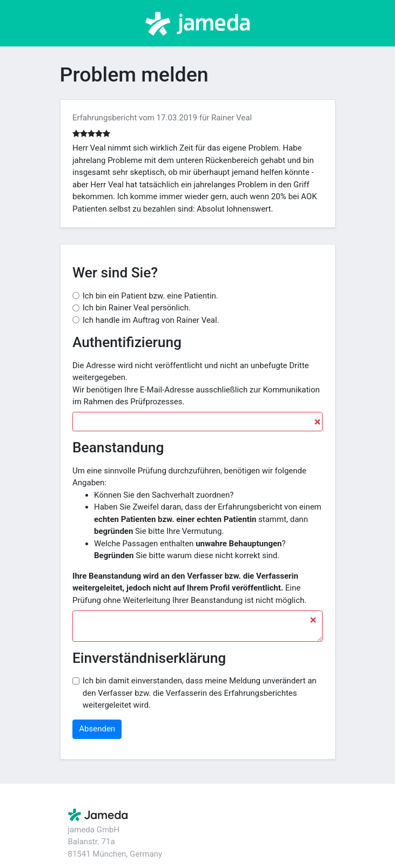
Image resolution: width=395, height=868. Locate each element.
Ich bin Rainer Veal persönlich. (137, 308)
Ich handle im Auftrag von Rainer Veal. (151, 320)
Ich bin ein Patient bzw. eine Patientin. (150, 296)
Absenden (97, 729)
